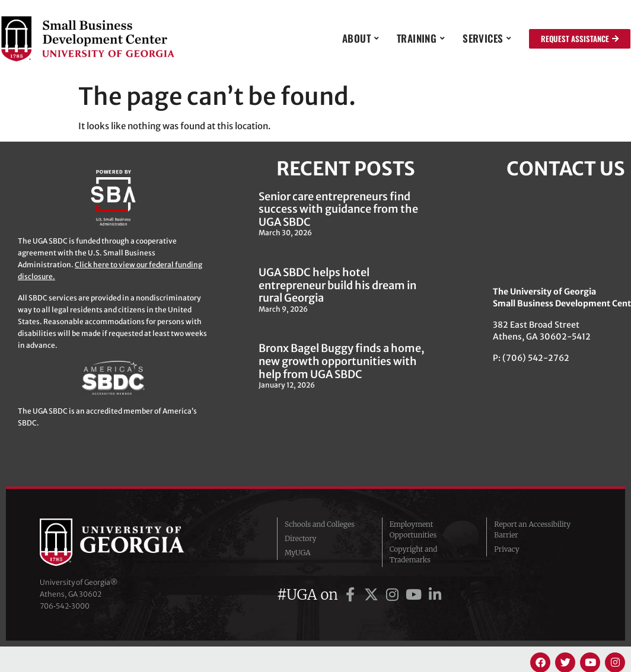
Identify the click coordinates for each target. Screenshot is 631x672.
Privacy (506, 549)
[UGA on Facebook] (352, 595)
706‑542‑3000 (65, 606)
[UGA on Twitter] (373, 595)
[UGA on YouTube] (416, 595)
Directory (301, 538)
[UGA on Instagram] (394, 595)
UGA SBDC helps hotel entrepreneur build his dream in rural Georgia (337, 285)
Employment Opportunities (413, 529)
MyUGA (298, 553)
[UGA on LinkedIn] (435, 595)
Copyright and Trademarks (414, 554)
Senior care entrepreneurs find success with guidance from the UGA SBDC (338, 209)
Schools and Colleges (320, 524)
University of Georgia (129, 542)
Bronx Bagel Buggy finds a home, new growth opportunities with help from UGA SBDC (342, 361)
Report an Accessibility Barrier (532, 529)
